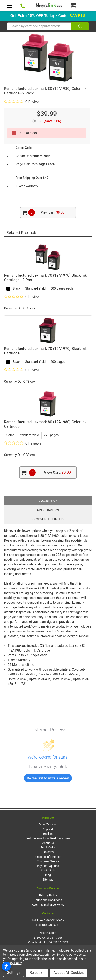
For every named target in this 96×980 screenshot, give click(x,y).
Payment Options (48, 866)
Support (48, 829)
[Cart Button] (79, 5)
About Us (48, 843)
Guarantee (48, 852)
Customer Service (48, 861)
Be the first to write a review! (48, 778)
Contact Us (48, 870)
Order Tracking (48, 824)
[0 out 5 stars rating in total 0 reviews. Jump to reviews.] (23, 102)
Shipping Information (48, 857)
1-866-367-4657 (54, 920)
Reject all (37, 973)
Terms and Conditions (48, 900)
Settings (14, 973)
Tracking (48, 834)
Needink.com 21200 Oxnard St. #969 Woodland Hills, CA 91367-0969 (48, 937)
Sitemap (48, 879)
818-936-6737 (51, 925)
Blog (48, 875)
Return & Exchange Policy (48, 905)
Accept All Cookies (68, 973)
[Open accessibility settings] (6, 966)
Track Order (48, 847)
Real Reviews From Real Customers (48, 838)
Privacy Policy (48, 895)
